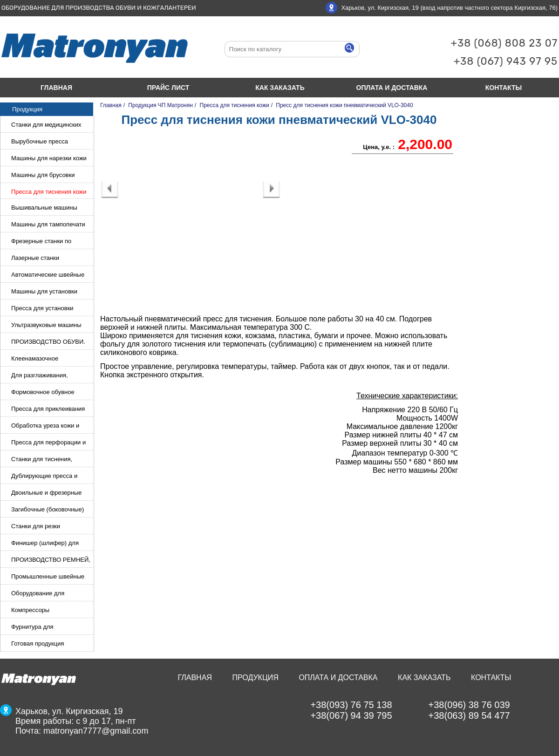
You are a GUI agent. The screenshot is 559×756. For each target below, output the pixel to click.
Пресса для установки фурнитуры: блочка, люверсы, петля (42, 309)
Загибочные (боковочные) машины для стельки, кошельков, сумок (48, 510)
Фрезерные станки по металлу (41, 242)
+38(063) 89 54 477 (469, 715)
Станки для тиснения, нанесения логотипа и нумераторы (42, 460)
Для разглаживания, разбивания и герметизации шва (50, 376)
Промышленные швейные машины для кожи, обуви (48, 577)
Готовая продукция (38, 644)
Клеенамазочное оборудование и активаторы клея (51, 359)
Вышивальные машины (44, 208)
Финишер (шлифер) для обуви (45, 544)
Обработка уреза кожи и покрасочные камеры (45, 426)
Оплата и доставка (392, 88)
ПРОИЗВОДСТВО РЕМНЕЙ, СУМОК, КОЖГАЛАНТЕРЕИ (51, 561)
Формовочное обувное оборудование (43, 393)
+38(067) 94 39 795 (351, 715)
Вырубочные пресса (40, 141)
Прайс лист (168, 88)
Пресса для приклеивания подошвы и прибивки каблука (48, 410)
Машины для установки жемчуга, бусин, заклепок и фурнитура (49, 292)
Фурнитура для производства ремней (42, 628)
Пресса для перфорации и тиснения (48, 443)
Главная (56, 88)
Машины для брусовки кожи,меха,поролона (43, 176)
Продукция (255, 678)
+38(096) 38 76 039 (469, 705)
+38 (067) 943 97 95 (506, 61)
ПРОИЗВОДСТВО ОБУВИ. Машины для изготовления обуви (49, 343)
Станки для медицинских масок (46, 126)
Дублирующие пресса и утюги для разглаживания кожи (47, 477)
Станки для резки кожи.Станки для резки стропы (43, 527)
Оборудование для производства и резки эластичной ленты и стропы (50, 594)
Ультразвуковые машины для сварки (46, 326)
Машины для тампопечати (48, 224)
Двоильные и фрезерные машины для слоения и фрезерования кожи (47, 494)
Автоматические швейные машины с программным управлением (48, 276)
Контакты (491, 678)
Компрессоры (30, 610)
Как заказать (280, 88)
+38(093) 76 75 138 (351, 705)
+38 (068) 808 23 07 (504, 43)
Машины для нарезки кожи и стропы (49, 159)
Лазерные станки (35, 258)
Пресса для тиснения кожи (49, 192)
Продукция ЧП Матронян (160, 105)
